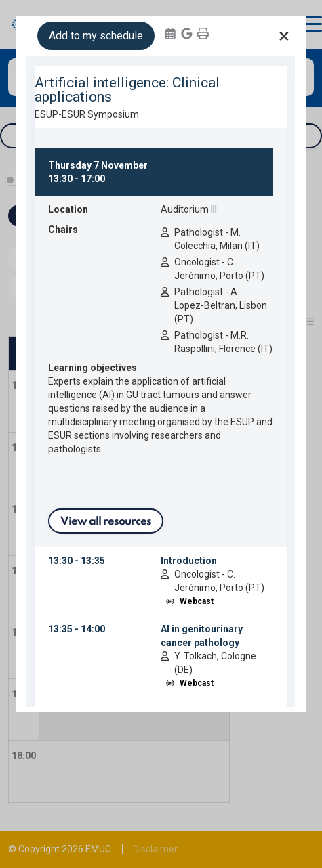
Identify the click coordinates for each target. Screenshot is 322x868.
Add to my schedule (96, 36)
